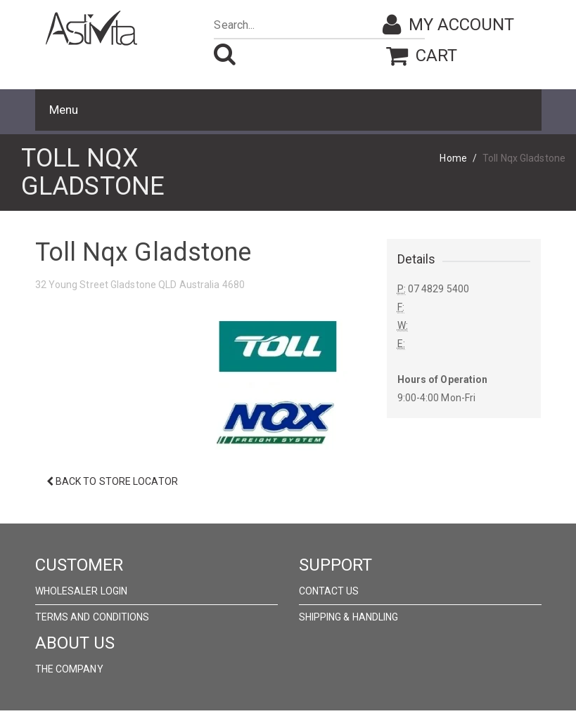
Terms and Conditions (92, 617)
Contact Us (329, 591)
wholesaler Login (82, 591)
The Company (69, 669)
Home (453, 158)
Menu (64, 110)
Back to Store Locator (112, 481)
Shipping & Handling (349, 617)
